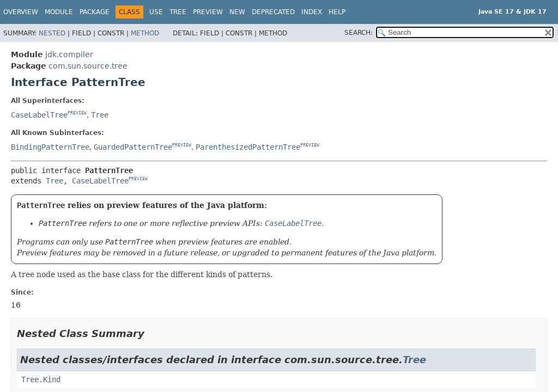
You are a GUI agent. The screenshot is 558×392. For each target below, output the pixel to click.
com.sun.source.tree (88, 66)
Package (95, 12)
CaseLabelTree (39, 115)
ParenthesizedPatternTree (248, 147)
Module (59, 12)
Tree (178, 12)
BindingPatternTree (50, 147)
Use (156, 12)
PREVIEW (77, 113)
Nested (52, 33)
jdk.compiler (69, 54)
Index (312, 12)
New (237, 12)
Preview (208, 12)
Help (337, 12)
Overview (21, 12)
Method (145, 33)
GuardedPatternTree (133, 147)
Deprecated (273, 12)
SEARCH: (359, 33)
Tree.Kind (41, 379)
